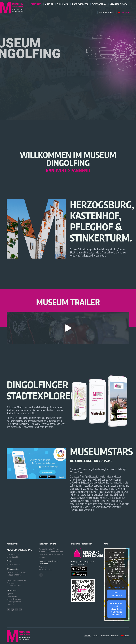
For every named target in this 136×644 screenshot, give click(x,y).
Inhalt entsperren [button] (116, 594)
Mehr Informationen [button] (116, 587)
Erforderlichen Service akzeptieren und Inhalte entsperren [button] (116, 609)
